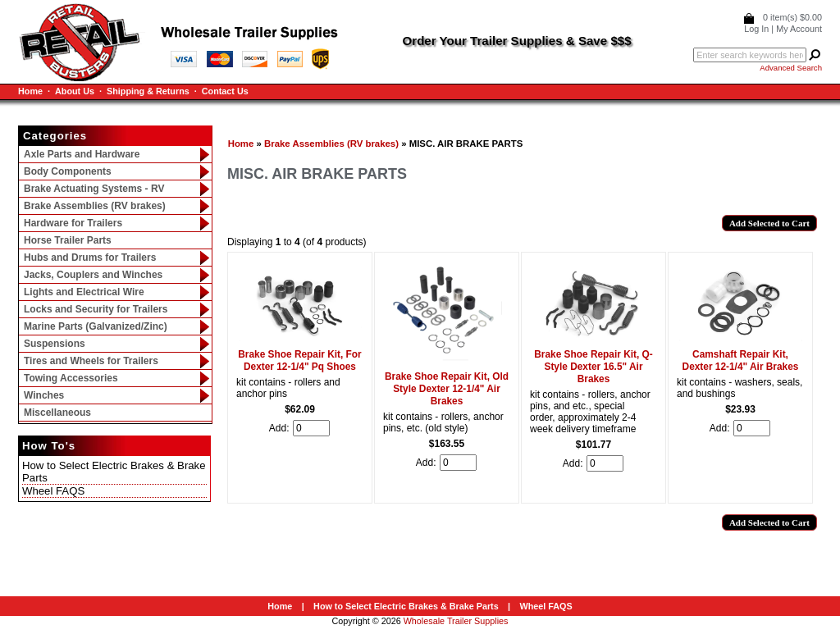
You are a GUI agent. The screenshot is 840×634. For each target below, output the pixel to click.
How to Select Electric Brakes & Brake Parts (406, 606)
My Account (799, 29)
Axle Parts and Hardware (82, 154)
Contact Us (225, 91)
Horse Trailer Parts (68, 240)
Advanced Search (791, 68)
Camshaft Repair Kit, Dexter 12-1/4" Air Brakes (741, 360)
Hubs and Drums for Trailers (90, 258)
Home (30, 91)
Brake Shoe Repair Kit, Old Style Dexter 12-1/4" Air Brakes (447, 389)
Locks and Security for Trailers (96, 309)
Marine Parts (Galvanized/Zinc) (96, 326)
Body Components (68, 171)
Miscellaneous (57, 413)
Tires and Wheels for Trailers (91, 361)
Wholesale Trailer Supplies (456, 621)
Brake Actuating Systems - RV (94, 189)
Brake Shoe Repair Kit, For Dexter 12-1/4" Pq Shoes (299, 360)
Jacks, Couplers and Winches (93, 275)
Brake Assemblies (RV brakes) (331, 144)
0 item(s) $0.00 (792, 17)
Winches (44, 395)
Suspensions (55, 344)
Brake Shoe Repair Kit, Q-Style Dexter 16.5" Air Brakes (593, 367)
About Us (75, 91)
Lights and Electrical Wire (84, 292)
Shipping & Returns (148, 91)
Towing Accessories (71, 378)
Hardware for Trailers (73, 223)
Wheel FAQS (53, 491)
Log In (756, 29)
